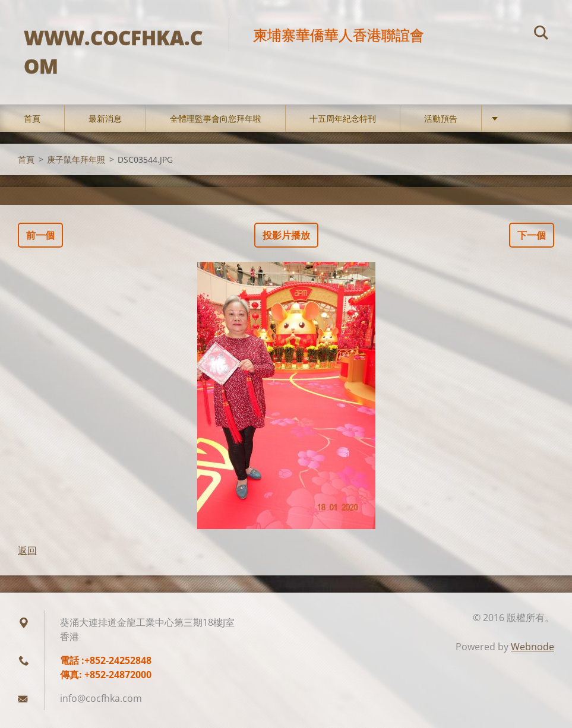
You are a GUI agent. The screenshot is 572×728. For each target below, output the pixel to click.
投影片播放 (286, 235)
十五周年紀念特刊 (343, 118)
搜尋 (541, 34)
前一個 (40, 235)
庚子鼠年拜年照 (76, 159)
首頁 (32, 118)
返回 (27, 550)
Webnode (533, 647)
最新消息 (105, 118)
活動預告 (441, 118)
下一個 (532, 235)
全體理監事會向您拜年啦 (216, 118)
